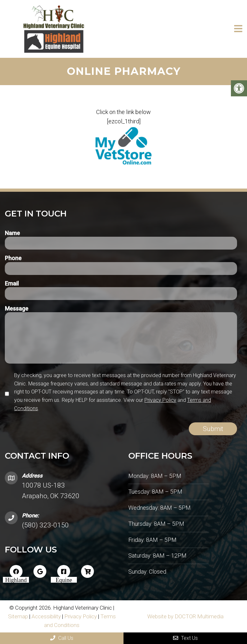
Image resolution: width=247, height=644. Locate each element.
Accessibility (46, 616)
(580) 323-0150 (45, 525)
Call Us (62, 638)
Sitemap (18, 616)
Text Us (185, 638)
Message (17, 309)
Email (12, 283)
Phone (13, 258)
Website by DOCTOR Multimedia (185, 616)
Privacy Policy (160, 400)
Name (12, 233)
